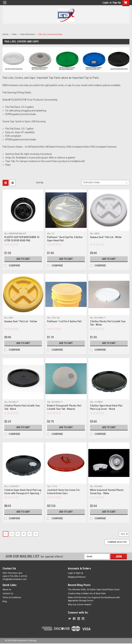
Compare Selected (117, 542)
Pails (14, 34)
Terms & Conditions (12, 597)
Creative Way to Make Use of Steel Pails (87, 594)
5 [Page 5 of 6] (30, 534)
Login (106, 3)
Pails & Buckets (27, 34)
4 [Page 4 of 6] (24, 534)
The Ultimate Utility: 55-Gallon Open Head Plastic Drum (94, 590)
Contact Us (8, 594)
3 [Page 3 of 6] (18, 534)
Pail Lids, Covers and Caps (50, 34)
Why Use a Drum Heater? (80, 605)
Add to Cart (23, 259)
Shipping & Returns (77, 577)
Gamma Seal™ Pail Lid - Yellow (21, 321)
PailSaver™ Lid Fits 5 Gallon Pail (64, 321)
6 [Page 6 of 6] (36, 534)
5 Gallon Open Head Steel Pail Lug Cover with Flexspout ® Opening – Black (23, 493)
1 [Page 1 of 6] (6, 534)
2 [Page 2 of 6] (12, 534)
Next (125, 534)
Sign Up (117, 3)
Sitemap (32, 641)
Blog (5, 601)
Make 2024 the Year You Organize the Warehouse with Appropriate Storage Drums (94, 599)
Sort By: (40, 182)
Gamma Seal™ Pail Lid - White (106, 237)
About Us (7, 590)
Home (5, 34)
